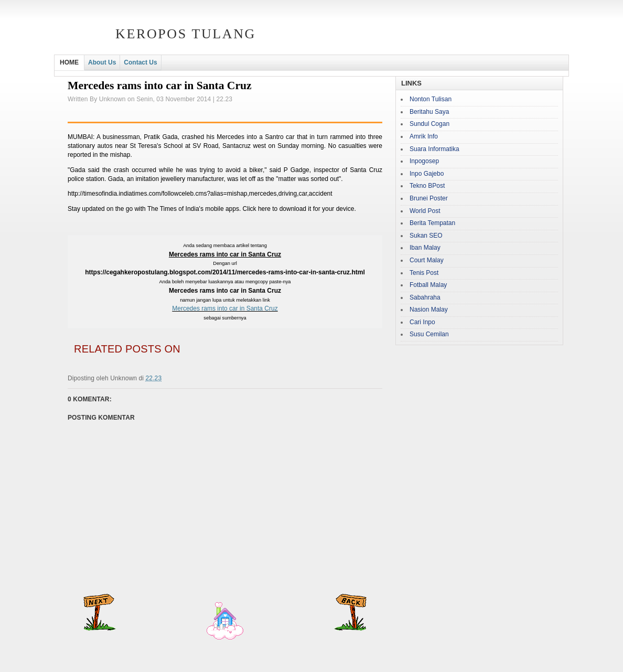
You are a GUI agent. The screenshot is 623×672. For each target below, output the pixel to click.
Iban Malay (425, 248)
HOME (69, 62)
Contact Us (140, 62)
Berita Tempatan (432, 223)
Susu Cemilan (429, 334)
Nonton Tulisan (431, 99)
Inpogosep (424, 161)
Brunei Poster (429, 198)
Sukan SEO (426, 236)
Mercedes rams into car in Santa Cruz (225, 308)
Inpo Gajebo (427, 174)
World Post (425, 211)
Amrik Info (424, 136)
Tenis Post (424, 273)
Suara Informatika (434, 149)
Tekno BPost (427, 186)
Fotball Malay (428, 285)
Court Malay (427, 260)
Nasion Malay (429, 310)
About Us (102, 62)
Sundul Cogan (429, 124)
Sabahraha (425, 297)
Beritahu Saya (429, 112)
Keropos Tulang (186, 34)
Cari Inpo (422, 322)
